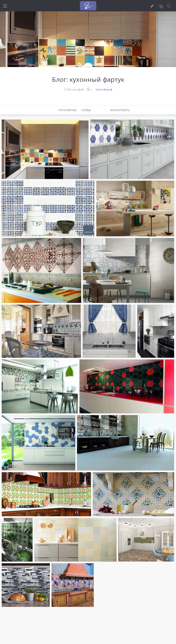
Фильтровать (120, 110)
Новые (86, 110)
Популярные (68, 110)
